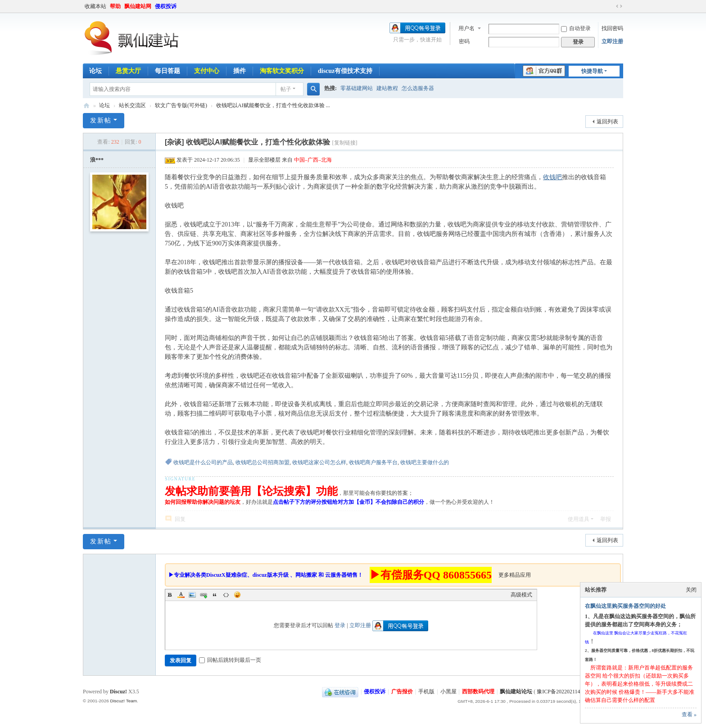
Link (204, 595)
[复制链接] (345, 143)
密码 (464, 41)
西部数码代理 (478, 692)
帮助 (115, 6)
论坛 (95, 71)
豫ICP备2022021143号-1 (565, 692)
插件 (240, 71)
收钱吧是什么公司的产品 (203, 462)
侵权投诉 (166, 6)
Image (192, 595)
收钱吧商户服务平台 (373, 462)
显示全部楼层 (264, 160)
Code (226, 595)
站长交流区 (132, 105)
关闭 (691, 590)
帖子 (286, 89)
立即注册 (612, 41)
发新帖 (101, 120)
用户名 (466, 28)
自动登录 (576, 28)
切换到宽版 (619, 6)
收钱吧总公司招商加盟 (262, 462)
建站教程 (387, 88)
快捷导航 (592, 71)
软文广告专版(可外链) (181, 105)
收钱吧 (552, 177)
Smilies (237, 595)
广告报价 (402, 692)
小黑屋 (448, 692)
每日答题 (167, 71)
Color (181, 595)
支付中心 (207, 71)
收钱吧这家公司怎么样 (319, 462)
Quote (215, 595)
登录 (340, 625)
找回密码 (612, 28)
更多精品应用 (515, 575)
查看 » (689, 714)
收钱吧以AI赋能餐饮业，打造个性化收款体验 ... (273, 105)
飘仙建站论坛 (86, 106)
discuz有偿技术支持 (345, 71)
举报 (606, 519)
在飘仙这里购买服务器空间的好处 (625, 606)
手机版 (426, 692)
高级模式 (521, 595)
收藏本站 (95, 6)
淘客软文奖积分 (282, 71)
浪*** (97, 160)
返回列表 (607, 122)
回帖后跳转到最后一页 (230, 660)
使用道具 (579, 519)
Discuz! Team (123, 701)
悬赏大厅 (128, 71)
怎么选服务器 (418, 88)
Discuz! (118, 692)
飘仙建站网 (138, 6)
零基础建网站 (357, 88)
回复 (180, 519)
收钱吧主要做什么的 (425, 462)
